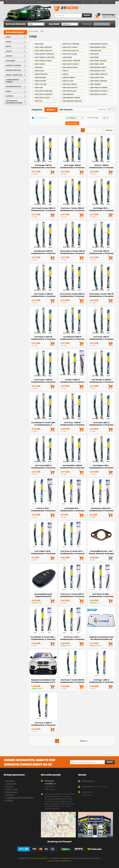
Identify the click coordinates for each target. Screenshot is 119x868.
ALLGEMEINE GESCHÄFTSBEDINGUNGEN (19, 798)
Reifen (8, 91)
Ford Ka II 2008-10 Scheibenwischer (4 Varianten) (72, 381)
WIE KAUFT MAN (11, 784)
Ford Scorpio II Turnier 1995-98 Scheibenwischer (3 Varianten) (72, 252)
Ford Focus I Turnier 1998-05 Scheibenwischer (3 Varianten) (72, 209)
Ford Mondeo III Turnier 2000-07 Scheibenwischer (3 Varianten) (43, 424)
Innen (8, 37)
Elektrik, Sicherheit (14, 65)
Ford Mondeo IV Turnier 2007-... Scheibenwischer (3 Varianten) (43, 638)
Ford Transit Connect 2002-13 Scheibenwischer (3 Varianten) (43, 209)
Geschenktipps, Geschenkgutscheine (14, 102)
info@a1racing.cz (45, 2)
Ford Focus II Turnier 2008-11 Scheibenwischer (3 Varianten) (72, 595)
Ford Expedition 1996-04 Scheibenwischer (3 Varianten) (72, 467)
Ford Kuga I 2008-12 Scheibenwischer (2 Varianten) (101, 681)
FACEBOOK (9, 800)
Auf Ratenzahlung (12, 792)
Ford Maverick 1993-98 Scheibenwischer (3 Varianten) (43, 252)
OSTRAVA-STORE (11, 789)
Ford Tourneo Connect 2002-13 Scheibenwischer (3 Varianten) (72, 295)
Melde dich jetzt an (108, 2)
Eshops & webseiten (55, 861)
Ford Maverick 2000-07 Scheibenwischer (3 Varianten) (72, 338)
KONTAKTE (9, 786)
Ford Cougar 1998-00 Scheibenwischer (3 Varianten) (72, 166)
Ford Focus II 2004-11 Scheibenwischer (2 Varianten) (43, 724)
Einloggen (95, 2)
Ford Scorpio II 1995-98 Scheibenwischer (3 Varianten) (43, 295)
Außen (9, 42)
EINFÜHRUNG (10, 781)
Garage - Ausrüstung (14, 75)
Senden (110, 762)
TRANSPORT (10, 795)
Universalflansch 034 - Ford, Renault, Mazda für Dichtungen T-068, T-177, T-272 (101, 552)
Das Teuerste (66, 110)
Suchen (87, 15)
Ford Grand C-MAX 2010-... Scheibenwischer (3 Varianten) (101, 509)
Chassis (9, 51)
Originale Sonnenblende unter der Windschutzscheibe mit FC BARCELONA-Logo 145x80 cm (43, 681)
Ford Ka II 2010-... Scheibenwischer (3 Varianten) (43, 509)
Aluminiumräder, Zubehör (13, 81)
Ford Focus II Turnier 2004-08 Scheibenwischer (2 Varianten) (72, 681)
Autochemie (10, 61)
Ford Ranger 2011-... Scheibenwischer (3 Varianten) (101, 209)
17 (100, 130)
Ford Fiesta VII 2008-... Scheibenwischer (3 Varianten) (101, 595)
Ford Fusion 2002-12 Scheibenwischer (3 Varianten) (101, 424)
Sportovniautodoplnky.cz (40, 858)
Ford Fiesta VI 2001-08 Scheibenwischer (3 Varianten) (43, 338)
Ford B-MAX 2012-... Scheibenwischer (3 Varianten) (72, 509)
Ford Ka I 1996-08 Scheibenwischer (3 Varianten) (101, 166)
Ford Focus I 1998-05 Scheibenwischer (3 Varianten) (72, 424)
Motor (8, 46)
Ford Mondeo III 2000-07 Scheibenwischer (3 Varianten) (101, 381)
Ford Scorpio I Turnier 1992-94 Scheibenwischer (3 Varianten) (101, 295)
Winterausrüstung (13, 86)
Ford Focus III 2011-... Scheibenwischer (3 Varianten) (72, 638)
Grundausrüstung (13, 70)
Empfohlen (37, 110)
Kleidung (9, 96)
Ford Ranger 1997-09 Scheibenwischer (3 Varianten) (43, 166)
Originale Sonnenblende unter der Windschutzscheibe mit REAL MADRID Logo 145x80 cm (101, 638)
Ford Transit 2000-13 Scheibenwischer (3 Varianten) (43, 467)
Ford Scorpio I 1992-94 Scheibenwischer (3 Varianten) (43, 381)
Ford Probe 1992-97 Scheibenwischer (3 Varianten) (101, 252)
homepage (35, 31)
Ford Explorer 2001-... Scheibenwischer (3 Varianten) (101, 467)
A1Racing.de (74, 9)
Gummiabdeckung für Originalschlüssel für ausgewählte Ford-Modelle (43, 595)
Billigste (51, 110)
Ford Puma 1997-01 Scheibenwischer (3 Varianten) (101, 338)
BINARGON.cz (67, 861)
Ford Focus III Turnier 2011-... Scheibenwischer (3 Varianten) (72, 552)
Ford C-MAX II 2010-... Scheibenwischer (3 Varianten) (43, 552)
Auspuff (9, 56)
